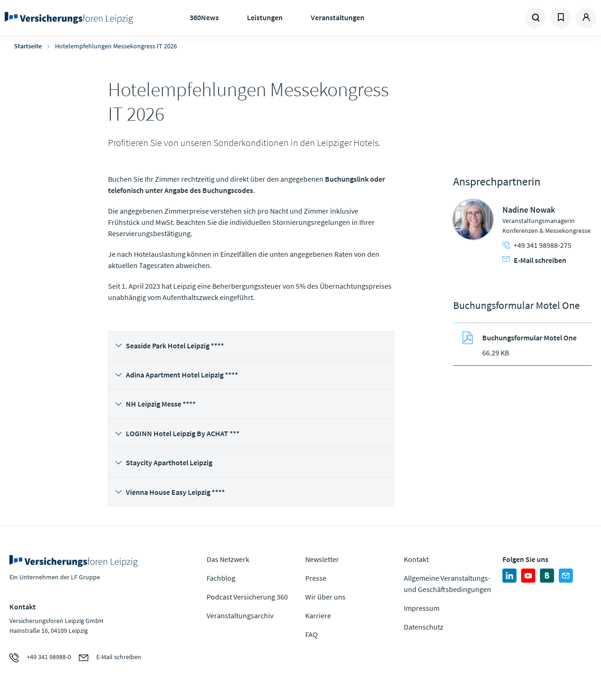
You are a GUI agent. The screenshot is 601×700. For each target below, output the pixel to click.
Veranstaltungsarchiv (240, 615)
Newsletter (322, 559)
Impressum (422, 608)
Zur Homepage (70, 18)
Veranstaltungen (338, 17)
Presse (316, 578)
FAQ (312, 634)
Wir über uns (325, 597)
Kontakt (416, 559)
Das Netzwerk (228, 559)
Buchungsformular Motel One (529, 338)
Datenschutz (424, 627)
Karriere (318, 615)
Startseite (28, 46)
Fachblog (221, 578)
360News (204, 17)
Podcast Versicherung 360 (247, 597)
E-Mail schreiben (534, 260)
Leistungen (265, 17)
